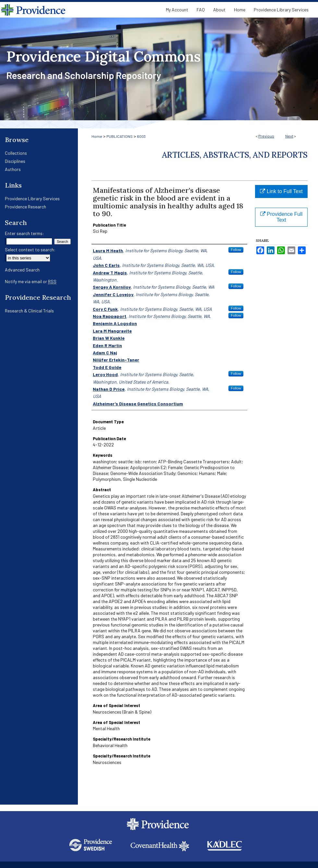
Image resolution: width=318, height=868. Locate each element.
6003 (141, 136)
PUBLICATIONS (120, 136)
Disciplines (15, 161)
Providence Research (25, 207)
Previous (266, 136)
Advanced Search (22, 270)
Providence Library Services (32, 198)
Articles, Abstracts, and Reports (235, 155)
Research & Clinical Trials (29, 311)
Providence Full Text (281, 217)
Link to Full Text (281, 191)
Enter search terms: (24, 233)
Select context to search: (30, 250)
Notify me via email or (31, 281)
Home (97, 136)
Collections (16, 153)
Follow (236, 250)
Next (289, 136)
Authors (13, 169)
